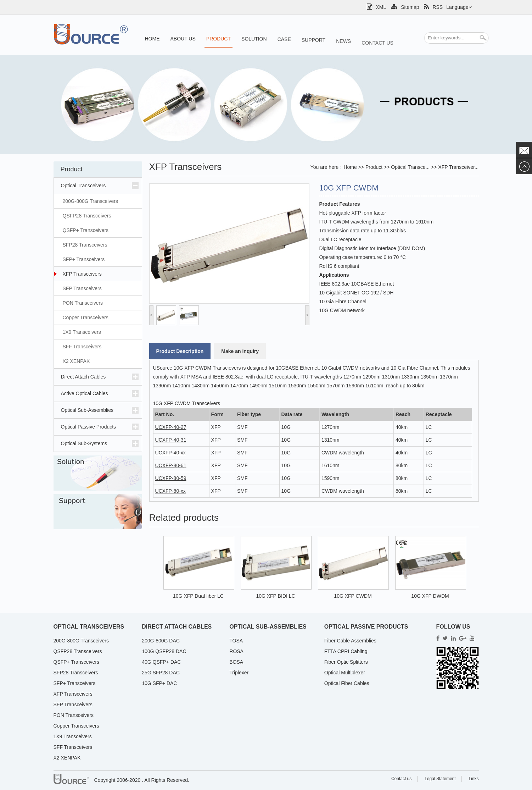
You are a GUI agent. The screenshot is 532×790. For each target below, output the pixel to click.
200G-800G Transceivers (90, 201)
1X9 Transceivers (82, 332)
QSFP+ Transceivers (86, 230)
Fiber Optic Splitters (346, 662)
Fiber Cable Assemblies (350, 641)
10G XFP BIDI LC (275, 596)
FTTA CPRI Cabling (346, 651)
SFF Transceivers (82, 347)
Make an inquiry (240, 351)
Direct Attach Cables (83, 377)
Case (284, 43)
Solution (254, 41)
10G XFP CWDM (353, 596)
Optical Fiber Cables (347, 683)
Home (152, 39)
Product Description (180, 351)
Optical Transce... (410, 167)
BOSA (236, 662)
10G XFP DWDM (430, 596)
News (343, 49)
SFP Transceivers (82, 288)
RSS (433, 7)
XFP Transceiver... (458, 167)
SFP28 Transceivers (85, 245)
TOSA (236, 641)
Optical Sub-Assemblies (87, 410)
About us (183, 39)
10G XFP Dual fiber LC (198, 596)
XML (376, 7)
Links (474, 779)
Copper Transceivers (86, 317)
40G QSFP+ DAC (161, 662)
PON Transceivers (83, 303)
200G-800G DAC (161, 641)
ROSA (236, 651)
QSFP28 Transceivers (87, 216)
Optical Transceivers (83, 186)
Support (313, 45)
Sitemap (405, 7)
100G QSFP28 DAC (164, 651)
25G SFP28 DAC (161, 673)
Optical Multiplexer (345, 673)
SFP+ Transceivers (84, 259)
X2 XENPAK (76, 361)
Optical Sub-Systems (84, 443)
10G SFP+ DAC (159, 683)
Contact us (377, 53)
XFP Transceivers (82, 274)
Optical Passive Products (89, 427)
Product (219, 40)
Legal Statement (440, 779)
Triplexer (239, 673)
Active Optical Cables (85, 393)
